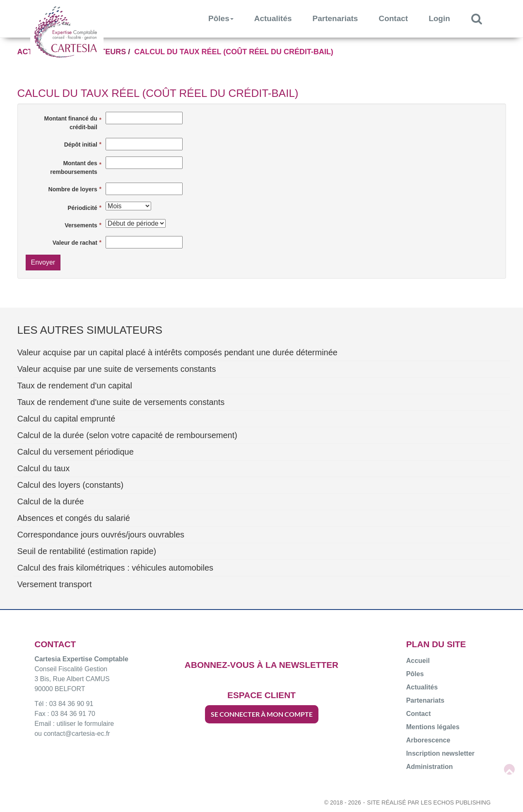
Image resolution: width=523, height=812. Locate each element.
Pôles (221, 18)
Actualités (273, 18)
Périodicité (82, 208)
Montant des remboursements (74, 167)
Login (439, 18)
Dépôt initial (81, 145)
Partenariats (335, 18)
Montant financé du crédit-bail (71, 123)
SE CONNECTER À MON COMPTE (262, 714)
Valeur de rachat (75, 243)
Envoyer (43, 262)
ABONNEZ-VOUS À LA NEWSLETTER (261, 665)
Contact (393, 18)
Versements (81, 225)
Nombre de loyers (73, 189)
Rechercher (482, 18)
